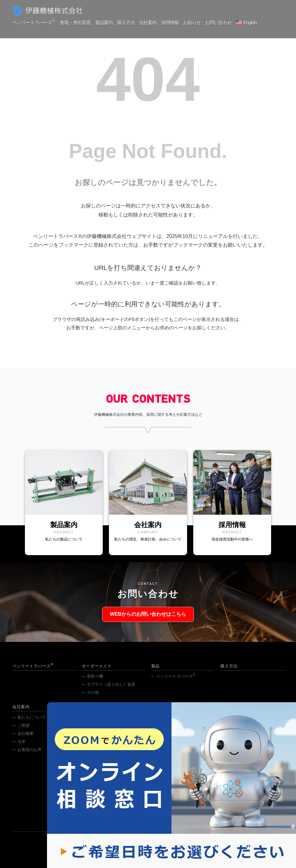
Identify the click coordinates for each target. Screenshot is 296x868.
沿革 (21, 748)
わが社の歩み (99, 748)
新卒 (91, 724)
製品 (155, 673)
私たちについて (32, 724)
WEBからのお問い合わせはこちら (148, 617)
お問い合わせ (221, 23)
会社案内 (149, 23)
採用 (230, 756)
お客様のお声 (30, 756)
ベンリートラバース (33, 22)
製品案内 (104, 23)
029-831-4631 (136, 813)
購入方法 (127, 23)
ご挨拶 (23, 732)
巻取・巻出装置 (75, 23)
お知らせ (194, 23)
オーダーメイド (97, 673)
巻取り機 (95, 683)
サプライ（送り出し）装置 (111, 691)
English (253, 23)
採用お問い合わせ (103, 740)
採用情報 (172, 23)
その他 (93, 699)
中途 (91, 732)
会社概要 (26, 740)
